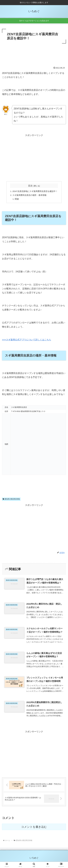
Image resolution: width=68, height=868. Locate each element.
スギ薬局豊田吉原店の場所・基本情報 (29, 195)
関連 (17, 199)
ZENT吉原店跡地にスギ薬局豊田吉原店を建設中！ (35, 191)
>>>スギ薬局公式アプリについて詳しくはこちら (27, 340)
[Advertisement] (34, 52)
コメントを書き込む (34, 827)
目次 (30, 186)
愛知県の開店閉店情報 (11, 500)
